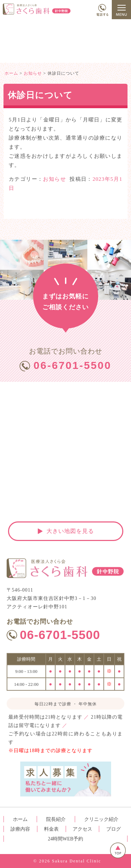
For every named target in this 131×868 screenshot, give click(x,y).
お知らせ (54, 179)
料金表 (51, 829)
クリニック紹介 (101, 819)
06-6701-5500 (72, 365)
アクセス (82, 829)
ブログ (114, 829)
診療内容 (20, 829)
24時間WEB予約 (65, 839)
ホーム (20, 819)
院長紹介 (56, 819)
